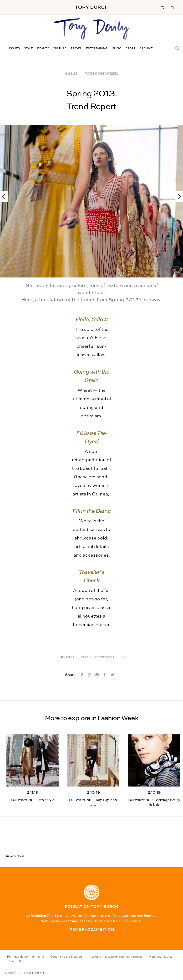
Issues (14, 49)
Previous (6, 196)
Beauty (43, 49)
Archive (146, 49)
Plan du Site (16, 961)
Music (117, 49)
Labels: (65, 657)
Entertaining (97, 49)
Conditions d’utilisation (66, 957)
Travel (76, 49)
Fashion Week (101, 73)
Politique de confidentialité (26, 957)
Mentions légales (161, 957)
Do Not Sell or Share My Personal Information (117, 957)
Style (28, 49)
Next (177, 196)
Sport (130, 49)
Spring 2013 (103, 657)
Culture (60, 49)
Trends (119, 657)
